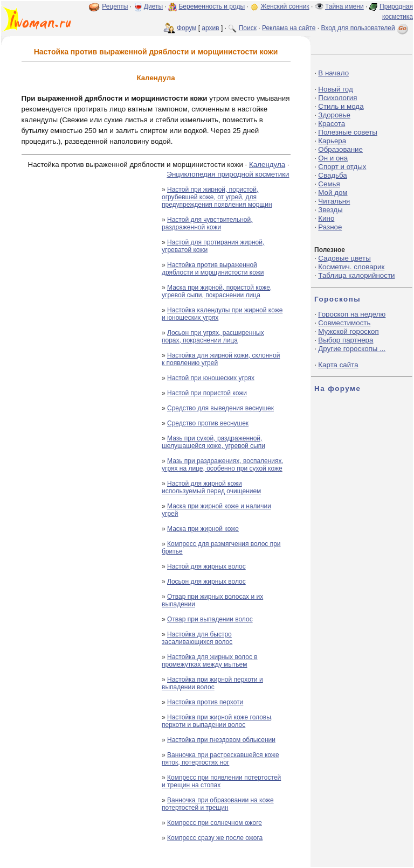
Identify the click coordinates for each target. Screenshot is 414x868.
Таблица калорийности (356, 275)
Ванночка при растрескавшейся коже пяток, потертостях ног (220, 759)
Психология (337, 98)
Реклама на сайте (289, 28)
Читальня (334, 201)
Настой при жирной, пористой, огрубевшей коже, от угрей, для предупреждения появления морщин (217, 197)
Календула (267, 164)
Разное (330, 227)
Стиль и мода (341, 106)
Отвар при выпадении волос (210, 619)
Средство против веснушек (208, 423)
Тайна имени (344, 6)
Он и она (333, 158)
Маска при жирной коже (203, 529)
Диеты (153, 6)
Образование (340, 149)
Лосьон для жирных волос (206, 582)
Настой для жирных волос (206, 566)
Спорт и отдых (342, 167)
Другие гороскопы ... (352, 349)
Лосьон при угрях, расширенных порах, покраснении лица (213, 337)
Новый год (335, 89)
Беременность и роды (212, 6)
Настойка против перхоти (205, 702)
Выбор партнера (346, 340)
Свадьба (332, 175)
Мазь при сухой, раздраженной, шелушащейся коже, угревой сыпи (213, 442)
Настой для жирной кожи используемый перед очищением (211, 487)
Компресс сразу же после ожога (215, 838)
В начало (333, 73)
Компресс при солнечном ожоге (215, 823)
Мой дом (333, 192)
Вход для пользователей (365, 28)
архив (210, 28)
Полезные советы (348, 132)
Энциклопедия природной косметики (228, 174)
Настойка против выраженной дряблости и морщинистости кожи (213, 269)
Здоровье (334, 115)
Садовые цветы (344, 258)
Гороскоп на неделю (352, 314)
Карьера (332, 141)
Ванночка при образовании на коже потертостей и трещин (218, 804)
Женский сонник (285, 6)
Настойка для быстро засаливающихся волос (197, 638)
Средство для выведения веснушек (220, 408)
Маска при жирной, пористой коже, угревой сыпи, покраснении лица (217, 291)
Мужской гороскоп (348, 331)
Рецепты (115, 6)
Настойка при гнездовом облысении (221, 740)
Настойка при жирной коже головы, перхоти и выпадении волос (217, 721)
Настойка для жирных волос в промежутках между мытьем (210, 661)
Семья (329, 184)
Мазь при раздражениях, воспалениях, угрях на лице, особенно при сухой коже (223, 465)
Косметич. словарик (351, 267)
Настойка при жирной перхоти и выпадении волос (212, 683)
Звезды (330, 210)
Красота (332, 124)
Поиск (248, 28)
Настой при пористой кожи (207, 393)
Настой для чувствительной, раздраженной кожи (207, 223)
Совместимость (344, 323)
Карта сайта (338, 365)
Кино (326, 218)
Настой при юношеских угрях (211, 378)
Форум (187, 28)
